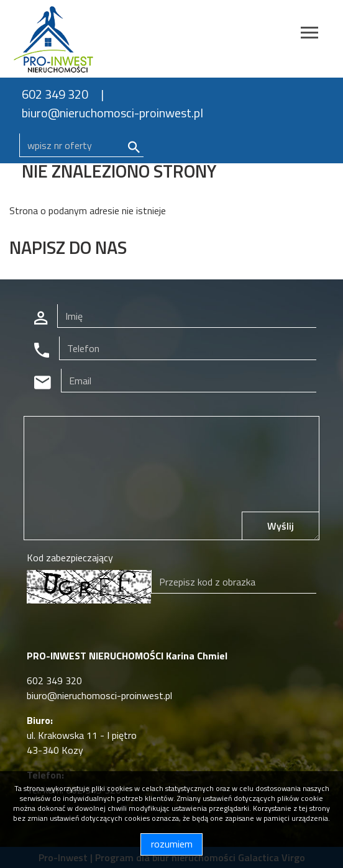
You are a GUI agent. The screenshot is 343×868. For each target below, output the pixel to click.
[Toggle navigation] (309, 34)
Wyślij (281, 526)
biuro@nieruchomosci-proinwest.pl (112, 113)
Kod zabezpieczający (70, 558)
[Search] (81, 145)
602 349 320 (55, 94)
